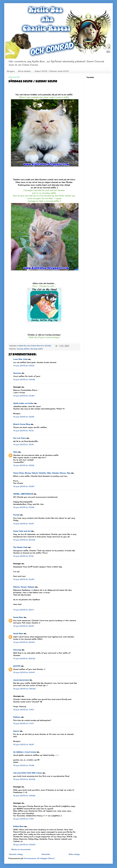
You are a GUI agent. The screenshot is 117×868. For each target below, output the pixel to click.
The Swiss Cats (20, 547)
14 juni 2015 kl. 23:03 (24, 658)
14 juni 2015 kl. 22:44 (24, 642)
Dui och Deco (19, 438)
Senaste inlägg (16, 854)
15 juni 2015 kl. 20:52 (24, 779)
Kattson (17, 717)
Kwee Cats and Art (22, 531)
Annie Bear (18, 617)
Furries (16, 515)
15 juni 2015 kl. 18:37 (24, 744)
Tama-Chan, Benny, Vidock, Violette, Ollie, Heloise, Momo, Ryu (42, 473)
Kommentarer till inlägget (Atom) (39, 858)
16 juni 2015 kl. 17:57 (24, 819)
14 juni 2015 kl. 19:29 (24, 486)
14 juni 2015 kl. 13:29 (24, 417)
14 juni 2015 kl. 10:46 (24, 396)
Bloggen (11, 71)
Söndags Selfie (37, 349)
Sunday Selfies (23, 349)
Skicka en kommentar (21, 849)
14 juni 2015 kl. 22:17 (24, 610)
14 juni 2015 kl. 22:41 (24, 626)
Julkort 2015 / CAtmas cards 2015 (51, 71)
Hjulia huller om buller (23, 403)
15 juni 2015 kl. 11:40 (24, 710)
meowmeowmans (21, 680)
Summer (17, 373)
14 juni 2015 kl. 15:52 (24, 465)
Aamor (16, 731)
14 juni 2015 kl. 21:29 (24, 579)
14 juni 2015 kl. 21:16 (23, 556)
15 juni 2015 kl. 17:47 (23, 723)
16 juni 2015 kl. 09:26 (24, 796)
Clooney (17, 650)
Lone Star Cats (20, 359)
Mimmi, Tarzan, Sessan (24, 587)
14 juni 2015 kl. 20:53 (24, 540)
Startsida (46, 854)
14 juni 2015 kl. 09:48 (24, 379)
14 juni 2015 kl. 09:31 (24, 366)
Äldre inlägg (74, 854)
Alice (15, 452)
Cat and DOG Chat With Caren (28, 773)
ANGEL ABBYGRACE (23, 494)
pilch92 (17, 666)
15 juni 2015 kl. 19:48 (24, 765)
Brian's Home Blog (22, 424)
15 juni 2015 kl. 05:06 (24, 689)
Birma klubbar (24, 71)
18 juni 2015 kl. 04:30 (24, 845)
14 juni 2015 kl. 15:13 (23, 431)
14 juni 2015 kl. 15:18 (23, 444)
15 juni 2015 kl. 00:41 (24, 672)
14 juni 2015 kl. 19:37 (24, 524)
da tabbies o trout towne (25, 752)
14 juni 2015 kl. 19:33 (24, 507)
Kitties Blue (18, 826)
